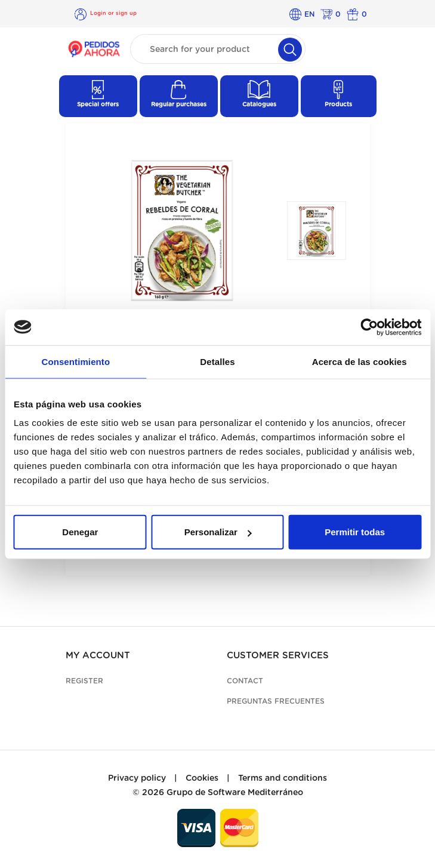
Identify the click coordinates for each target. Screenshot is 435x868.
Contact (245, 681)
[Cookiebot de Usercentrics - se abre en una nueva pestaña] (369, 327)
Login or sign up (113, 13)
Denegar (80, 532)
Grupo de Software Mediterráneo (235, 793)
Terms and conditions (283, 778)
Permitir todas (355, 532)
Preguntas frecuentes (276, 701)
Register (84, 681)
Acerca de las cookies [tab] (360, 361)
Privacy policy (137, 778)
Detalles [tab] (217, 361)
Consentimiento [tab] (75, 361)
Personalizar (218, 532)
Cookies (202, 778)
